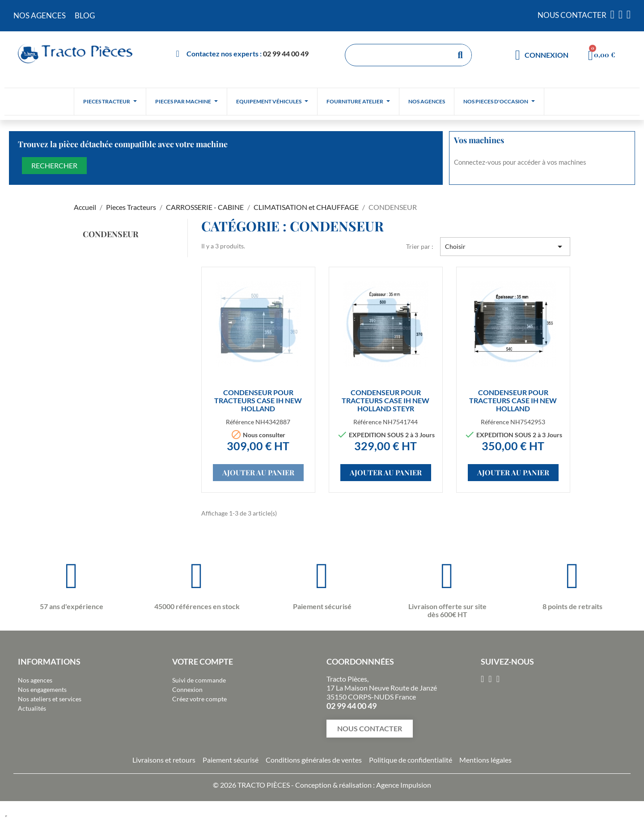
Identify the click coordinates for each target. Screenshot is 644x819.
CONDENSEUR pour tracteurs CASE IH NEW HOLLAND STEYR (386, 400)
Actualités (32, 708)
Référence (240, 422)
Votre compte (203, 661)
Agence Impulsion (404, 785)
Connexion (187, 689)
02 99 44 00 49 (286, 53)
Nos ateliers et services (50, 699)
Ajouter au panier (258, 472)
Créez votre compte (199, 699)
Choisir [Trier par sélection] (505, 247)
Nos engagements (42, 689)
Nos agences (35, 680)
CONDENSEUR (110, 234)
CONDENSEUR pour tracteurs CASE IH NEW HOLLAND (258, 400)
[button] (370, 729)
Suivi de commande (199, 680)
